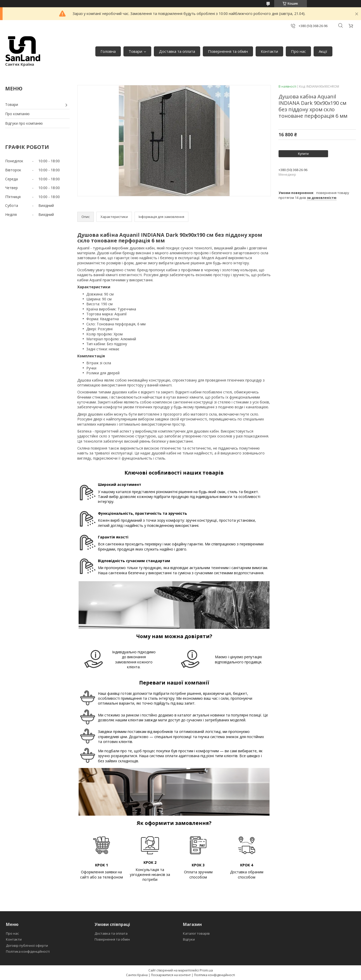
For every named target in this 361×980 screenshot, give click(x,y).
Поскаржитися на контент (171, 975)
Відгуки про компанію (24, 123)
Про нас (298, 51)
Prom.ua (206, 970)
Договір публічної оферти (27, 945)
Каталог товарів (196, 933)
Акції (323, 51)
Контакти (269, 51)
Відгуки (189, 939)
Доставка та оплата (177, 51)
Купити (303, 154)
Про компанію (17, 114)
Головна (108, 51)
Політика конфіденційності (28, 951)
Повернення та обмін (228, 51)
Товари (135, 51)
